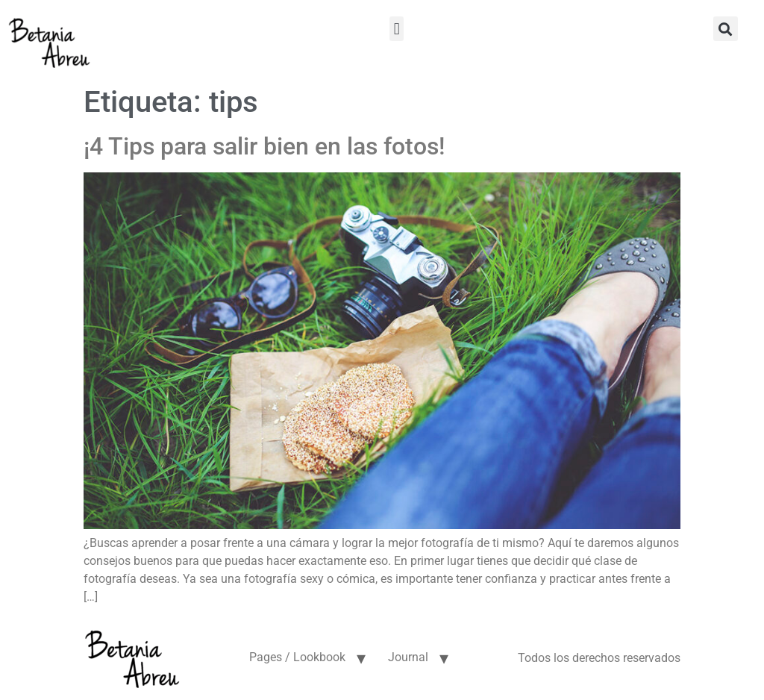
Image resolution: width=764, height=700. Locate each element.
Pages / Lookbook (297, 657)
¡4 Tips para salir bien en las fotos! (264, 146)
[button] (397, 29)
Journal (408, 657)
